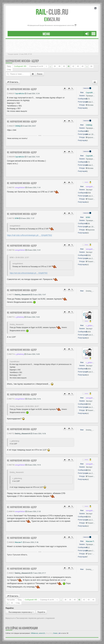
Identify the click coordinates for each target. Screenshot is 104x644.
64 (91, 66)
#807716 (11, 399)
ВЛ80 (17, 218)
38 (55, 66)
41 (69, 66)
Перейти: (10, 608)
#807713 (11, 317)
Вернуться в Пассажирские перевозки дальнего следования (30, 618)
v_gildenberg (19, 317)
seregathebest (20, 188)
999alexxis (35, 633)
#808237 (11, 573)
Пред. (9, 66)
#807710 (11, 295)
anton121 (42, 633)
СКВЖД (18, 126)
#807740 (11, 465)
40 (64, 66)
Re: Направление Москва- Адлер (22, 89)
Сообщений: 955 (20, 66)
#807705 (11, 250)
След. (9, 70)
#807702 (11, 218)
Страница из (36, 66)
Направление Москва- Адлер (22, 61)
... (50, 66)
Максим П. (19, 542)
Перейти (41, 612)
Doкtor (56, 633)
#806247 (11, 94)
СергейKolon (20, 94)
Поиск (40, 74)
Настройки (11, 600)
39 (59, 66)
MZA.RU (52, 19)
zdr (60, 633)
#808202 (11, 542)
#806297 (11, 126)
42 (73, 66)
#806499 (11, 157)
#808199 (11, 511)
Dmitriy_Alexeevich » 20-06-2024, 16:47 (24, 406)
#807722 (11, 434)
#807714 (11, 354)
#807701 (11, 188)
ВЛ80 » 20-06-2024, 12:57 (19, 258)
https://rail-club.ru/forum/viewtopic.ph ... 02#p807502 (30, 235)
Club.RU (52, 12)
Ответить (13, 82)
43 (78, 66)
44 (83, 66)
